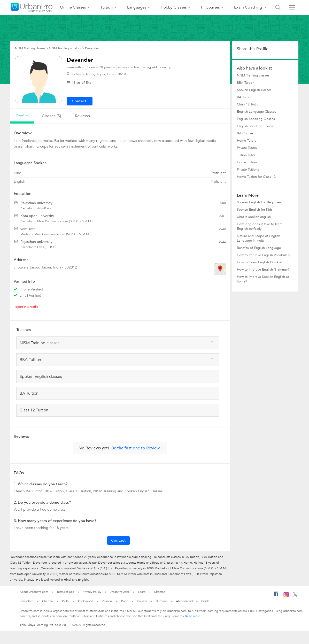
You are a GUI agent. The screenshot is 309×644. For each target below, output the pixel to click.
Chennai (48, 601)
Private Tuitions (248, 170)
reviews (82, 116)
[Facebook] (276, 596)
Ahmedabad (184, 601)
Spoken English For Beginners (259, 202)
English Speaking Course (256, 126)
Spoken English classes (254, 90)
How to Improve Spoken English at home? (263, 279)
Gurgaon (161, 601)
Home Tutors (246, 141)
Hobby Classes (174, 7)
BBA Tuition (246, 83)
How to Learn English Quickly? (260, 262)
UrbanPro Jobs (119, 592)
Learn (142, 592)
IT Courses (210, 7)
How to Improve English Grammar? (263, 270)
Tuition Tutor (246, 155)
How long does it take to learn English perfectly (260, 226)
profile (22, 116)
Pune (125, 601)
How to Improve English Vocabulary (264, 255)
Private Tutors (247, 148)
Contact (118, 540)
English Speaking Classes (256, 119)
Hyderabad (86, 601)
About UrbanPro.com (34, 592)
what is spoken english (254, 217)
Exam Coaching (249, 7)
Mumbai (107, 601)
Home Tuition (247, 162)
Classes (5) (51, 116)
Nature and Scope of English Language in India (258, 238)
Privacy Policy (92, 592)
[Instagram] (286, 596)
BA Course (245, 133)
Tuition (106, 7)
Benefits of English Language (259, 248)
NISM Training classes (253, 75)
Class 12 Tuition (249, 104)
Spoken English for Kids (255, 210)
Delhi (66, 601)
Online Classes (73, 7)
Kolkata (142, 601)
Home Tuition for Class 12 (256, 177)
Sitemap (160, 592)
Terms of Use (65, 592)
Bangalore (27, 601)
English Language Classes (257, 112)
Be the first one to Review (136, 448)
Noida (205, 601)
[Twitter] (295, 596)
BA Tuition (245, 97)
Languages (137, 7)
